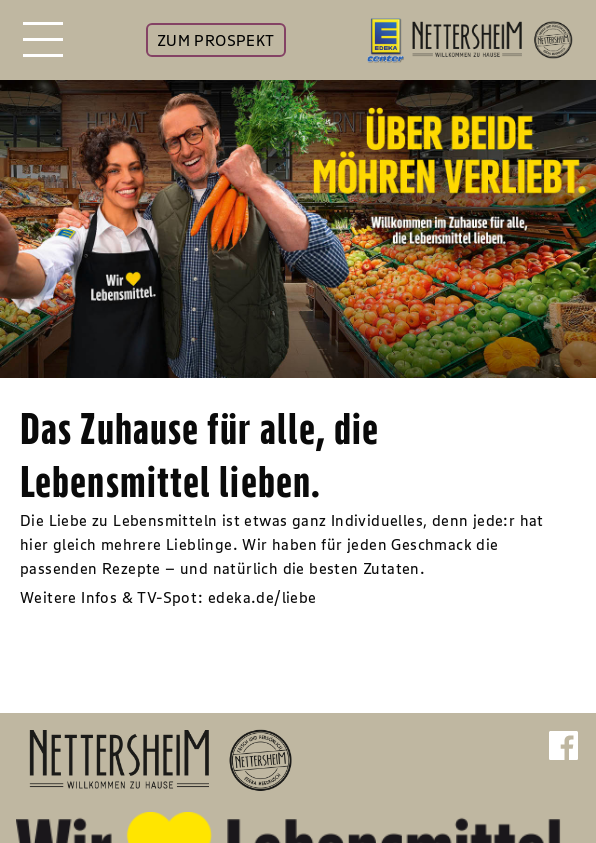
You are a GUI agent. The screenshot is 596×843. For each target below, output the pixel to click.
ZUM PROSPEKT (216, 40)
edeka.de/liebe (262, 597)
